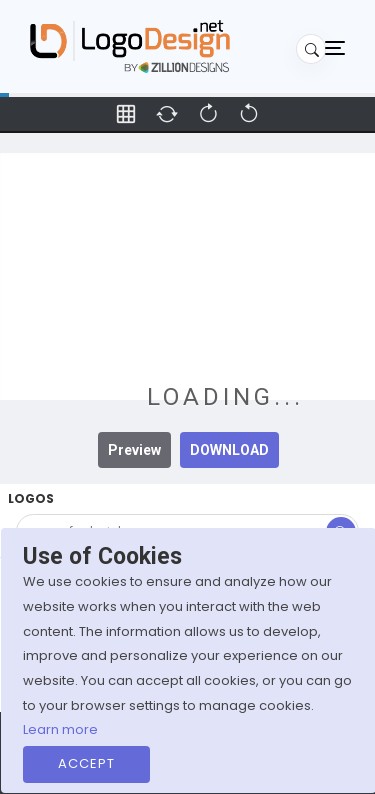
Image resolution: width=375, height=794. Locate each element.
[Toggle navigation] (335, 47)
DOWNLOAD (229, 450)
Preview (134, 450)
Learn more (60, 729)
